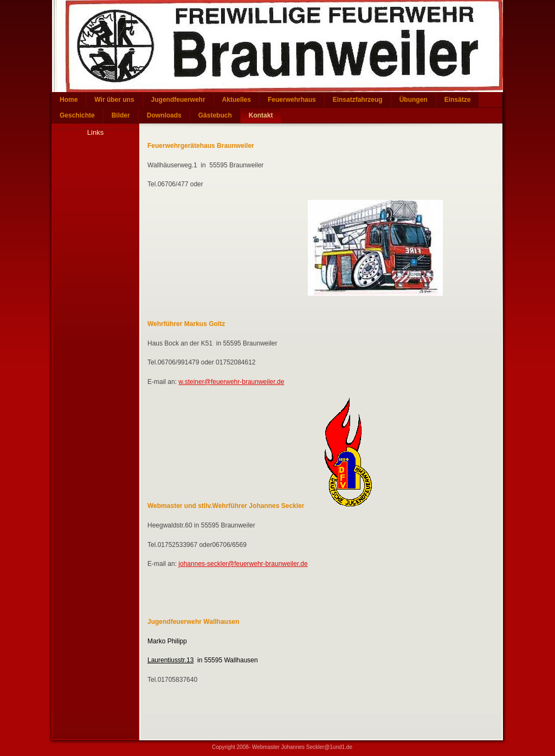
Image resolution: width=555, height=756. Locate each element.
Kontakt (261, 115)
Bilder (121, 115)
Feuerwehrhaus (292, 100)
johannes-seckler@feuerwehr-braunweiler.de (243, 564)
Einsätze (458, 100)
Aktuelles (237, 100)
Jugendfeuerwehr (178, 100)
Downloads (164, 115)
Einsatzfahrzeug (358, 100)
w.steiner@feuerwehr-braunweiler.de (231, 382)
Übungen (414, 100)
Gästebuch (215, 115)
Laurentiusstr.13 (170, 660)
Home (69, 100)
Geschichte (77, 115)
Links (95, 133)
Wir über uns (114, 100)
